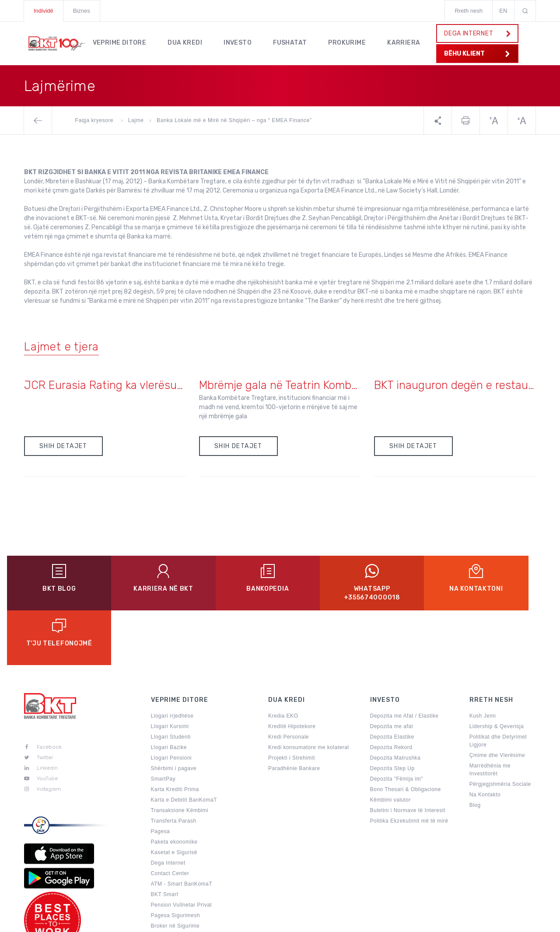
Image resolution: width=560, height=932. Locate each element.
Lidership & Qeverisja (497, 672)
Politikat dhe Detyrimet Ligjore (498, 686)
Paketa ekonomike (174, 787)
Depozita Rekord (391, 693)
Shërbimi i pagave (174, 714)
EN (503, 11)
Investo (238, 42)
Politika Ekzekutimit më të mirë (409, 766)
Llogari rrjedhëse (172, 661)
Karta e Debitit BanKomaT (184, 745)
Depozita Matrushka (395, 703)
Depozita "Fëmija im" (397, 724)
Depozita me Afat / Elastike (404, 661)
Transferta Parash (174, 766)
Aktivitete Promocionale (181, 892)
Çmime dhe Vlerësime (497, 701)
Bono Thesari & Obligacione (406, 735)
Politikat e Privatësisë (278, 921)
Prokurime (349, 42)
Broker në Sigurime (175, 871)
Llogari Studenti (171, 682)
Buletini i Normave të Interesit (408, 756)
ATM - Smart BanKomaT (182, 829)
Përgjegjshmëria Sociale (500, 729)
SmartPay (163, 724)
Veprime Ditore (120, 42)
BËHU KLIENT (477, 54)
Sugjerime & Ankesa (404, 921)
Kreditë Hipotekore (292, 672)
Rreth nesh (469, 11)
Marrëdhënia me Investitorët (490, 715)
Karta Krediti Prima (175, 735)
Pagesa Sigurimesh (176, 861)
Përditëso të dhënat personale (189, 882)
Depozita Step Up (392, 714)
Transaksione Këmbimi (180, 756)
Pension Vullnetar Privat (182, 850)
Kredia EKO (283, 661)
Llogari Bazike (169, 693)
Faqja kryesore (95, 120)
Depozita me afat (392, 672)
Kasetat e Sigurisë (174, 798)
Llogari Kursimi (170, 672)
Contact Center (170, 819)
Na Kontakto (485, 740)
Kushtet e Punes (469, 921)
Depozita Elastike (392, 682)
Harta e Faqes (342, 921)
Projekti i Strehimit (292, 703)
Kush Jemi (483, 661)
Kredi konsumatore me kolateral (308, 693)
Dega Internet (168, 808)
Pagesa (161, 777)
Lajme (136, 120)
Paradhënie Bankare (294, 714)
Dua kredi (186, 42)
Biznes (82, 11)
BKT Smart (165, 840)
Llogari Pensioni (171, 703)
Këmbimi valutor (391, 745)
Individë (44, 11)
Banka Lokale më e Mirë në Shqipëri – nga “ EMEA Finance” (234, 120)
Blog (475, 750)
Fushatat (291, 42)
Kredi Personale (289, 682)
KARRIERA (406, 42)
